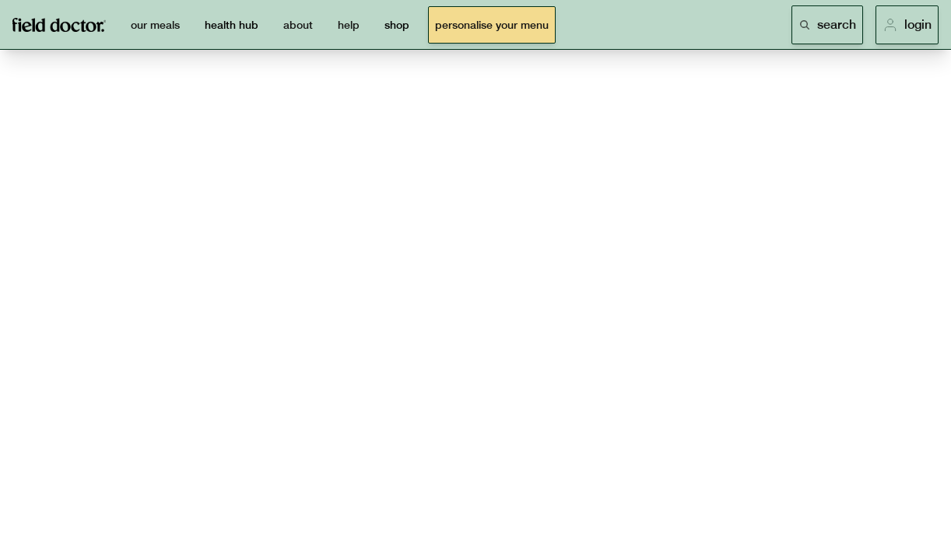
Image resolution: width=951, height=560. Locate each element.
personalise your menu (492, 25)
